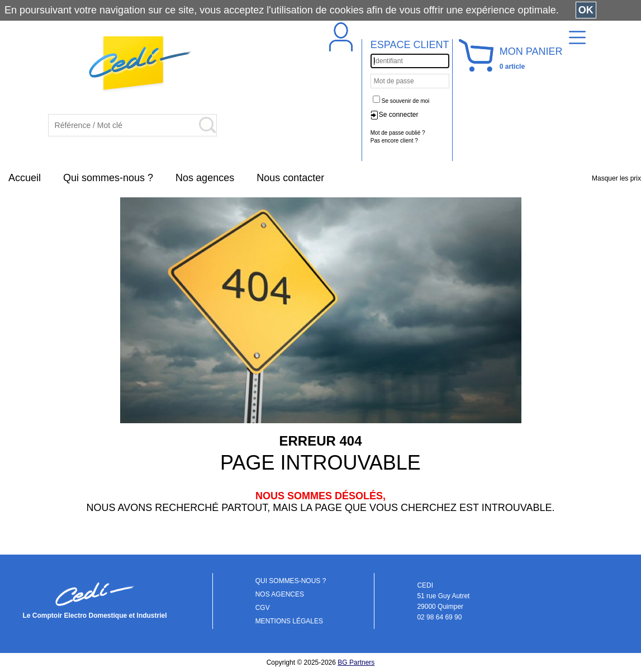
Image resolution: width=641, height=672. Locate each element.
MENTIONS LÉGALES (289, 621)
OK (586, 10)
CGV (263, 608)
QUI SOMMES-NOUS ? (291, 581)
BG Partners (356, 662)
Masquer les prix (616, 178)
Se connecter (399, 115)
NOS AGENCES (280, 594)
